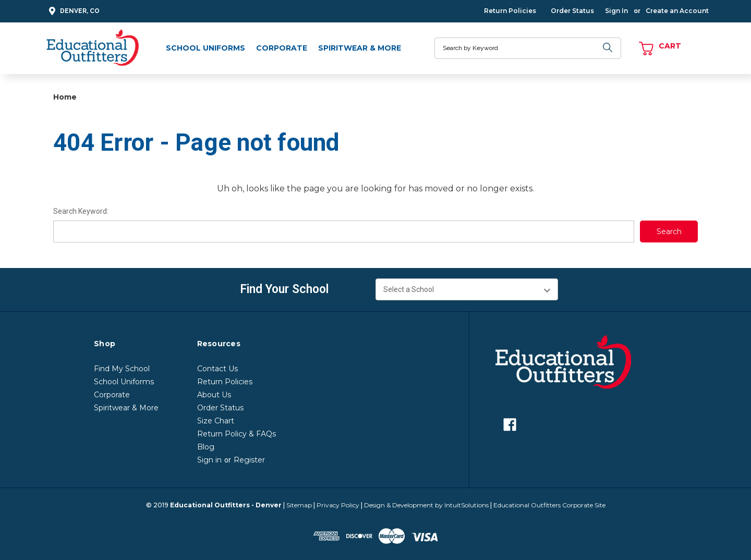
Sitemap (299, 505)
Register (249, 460)
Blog (206, 447)
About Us (214, 395)
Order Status (572, 11)
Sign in (209, 460)
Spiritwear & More (360, 48)
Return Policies (510, 11)
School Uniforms (205, 48)
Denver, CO (73, 11)
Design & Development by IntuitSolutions (426, 505)
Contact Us (217, 369)
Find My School (122, 369)
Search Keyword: (81, 211)
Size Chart (216, 421)
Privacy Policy (338, 505)
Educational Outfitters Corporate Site (549, 505)
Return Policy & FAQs (237, 434)
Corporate (282, 48)
